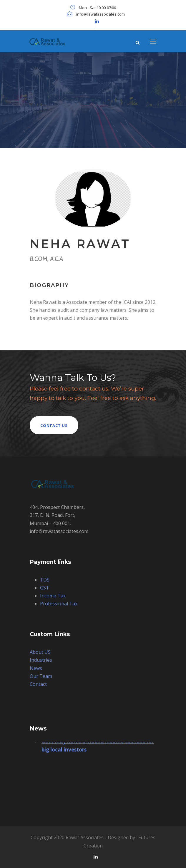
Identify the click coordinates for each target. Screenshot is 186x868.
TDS (45, 580)
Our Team (41, 676)
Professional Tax (59, 604)
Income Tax (53, 596)
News (36, 668)
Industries (41, 660)
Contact (38, 684)
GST (45, 588)
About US (40, 652)
